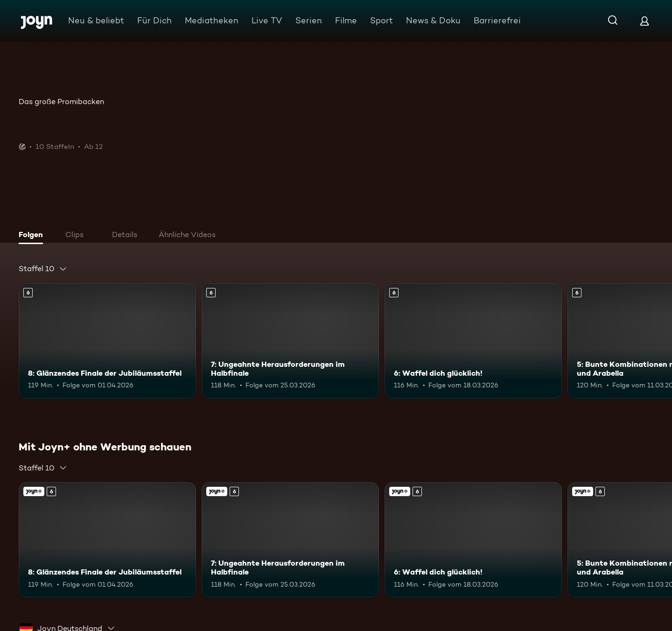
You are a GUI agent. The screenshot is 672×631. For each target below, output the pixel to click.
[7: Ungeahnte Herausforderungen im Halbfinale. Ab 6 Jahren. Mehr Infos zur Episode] (290, 341)
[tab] (33, 236)
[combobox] (43, 269)
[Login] (644, 21)
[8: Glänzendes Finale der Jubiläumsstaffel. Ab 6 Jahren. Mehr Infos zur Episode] (107, 341)
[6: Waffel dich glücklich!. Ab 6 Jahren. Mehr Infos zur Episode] (473, 341)
